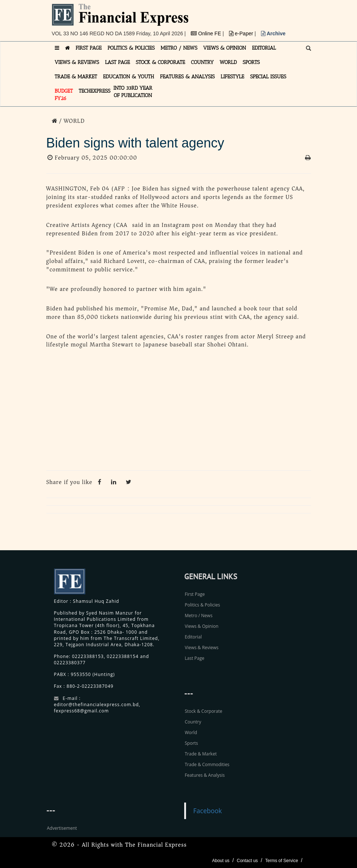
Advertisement (62, 828)
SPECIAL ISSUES (268, 77)
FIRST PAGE (89, 48)
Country (193, 722)
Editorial (193, 637)
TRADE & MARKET (76, 77)
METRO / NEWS (179, 48)
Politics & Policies (203, 605)
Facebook (208, 811)
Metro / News (199, 616)
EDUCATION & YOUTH (128, 77)
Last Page (195, 658)
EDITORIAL (264, 48)
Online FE (207, 33)
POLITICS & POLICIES (131, 48)
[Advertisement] (179, 412)
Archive (273, 33)
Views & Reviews (202, 648)
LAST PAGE (117, 62)
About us (221, 861)
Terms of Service (281, 861)
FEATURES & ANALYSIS (187, 77)
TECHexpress (94, 91)
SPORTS (251, 62)
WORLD (228, 62)
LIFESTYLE (232, 77)
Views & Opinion (202, 626)
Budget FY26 (64, 95)
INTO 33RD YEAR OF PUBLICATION (133, 92)
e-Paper (242, 33)
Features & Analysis (205, 775)
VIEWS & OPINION (225, 48)
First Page (195, 594)
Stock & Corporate (204, 711)
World (191, 732)
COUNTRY (202, 62)
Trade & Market (201, 754)
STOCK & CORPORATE (160, 62)
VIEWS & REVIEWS (77, 62)
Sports (192, 743)
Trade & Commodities (207, 764)
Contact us (247, 861)
